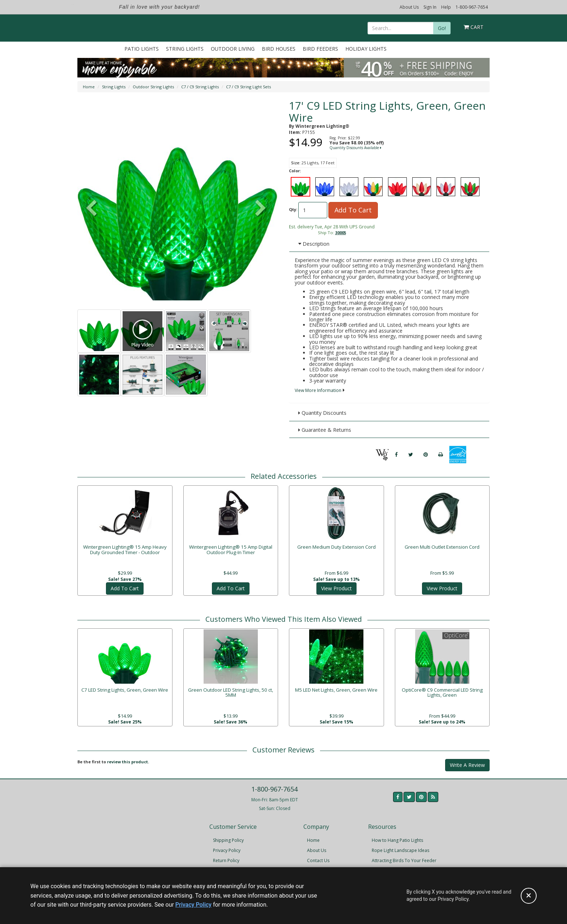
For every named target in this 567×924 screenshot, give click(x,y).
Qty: (293, 209)
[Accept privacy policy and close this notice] (529, 896)
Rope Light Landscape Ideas (400, 848)
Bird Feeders (320, 49)
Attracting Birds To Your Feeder (404, 858)
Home (89, 87)
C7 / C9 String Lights (200, 87)
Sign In (430, 7)
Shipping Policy (228, 838)
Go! (442, 28)
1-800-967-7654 (472, 7)
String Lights (185, 49)
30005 (341, 233)
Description (314, 244)
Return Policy (226, 858)
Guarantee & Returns (325, 430)
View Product (336, 584)
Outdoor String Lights (153, 87)
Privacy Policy (227, 848)
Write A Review (467, 762)
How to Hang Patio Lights (397, 838)
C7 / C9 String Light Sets (248, 87)
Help (446, 7)
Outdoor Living (233, 49)
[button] (261, 209)
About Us (409, 7)
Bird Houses (279, 49)
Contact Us (318, 858)
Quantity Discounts (322, 413)
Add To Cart (353, 210)
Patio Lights (142, 49)
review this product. (128, 759)
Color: (295, 171)
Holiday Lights (366, 49)
